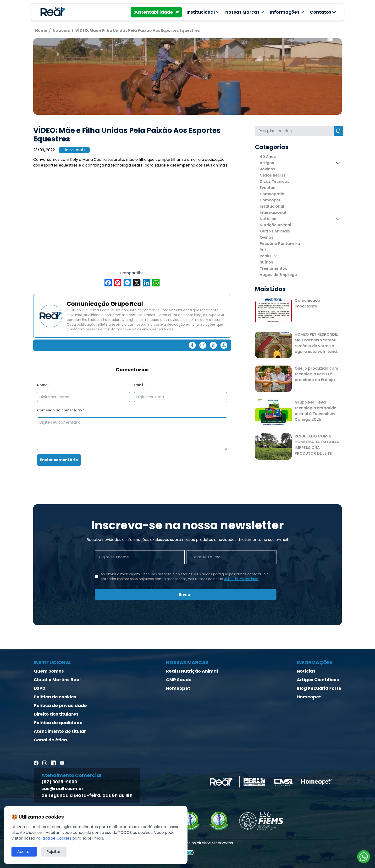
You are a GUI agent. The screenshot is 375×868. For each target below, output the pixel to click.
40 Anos (268, 157)
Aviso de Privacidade (241, 579)
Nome (44, 385)
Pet (263, 250)
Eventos (267, 188)
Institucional (272, 206)
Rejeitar (54, 852)
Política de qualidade (58, 723)
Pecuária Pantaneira (280, 244)
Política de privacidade (60, 705)
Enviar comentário (59, 460)
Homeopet (270, 200)
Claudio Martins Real (57, 680)
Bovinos (267, 169)
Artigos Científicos (318, 680)
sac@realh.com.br (62, 789)
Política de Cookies (53, 838)
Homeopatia (272, 194)
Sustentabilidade (156, 12)
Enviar (186, 595)
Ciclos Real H (74, 150)
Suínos (266, 262)
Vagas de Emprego (278, 275)
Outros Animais (275, 231)
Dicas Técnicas (275, 181)
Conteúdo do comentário (61, 410)
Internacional (273, 213)
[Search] (294, 131)
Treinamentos (273, 268)
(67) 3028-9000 (59, 782)
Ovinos (267, 237)
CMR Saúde (179, 680)
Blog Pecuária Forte (319, 688)
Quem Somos (49, 671)
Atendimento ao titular (60, 731)
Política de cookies (55, 697)
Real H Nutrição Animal (192, 671)
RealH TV (268, 256)
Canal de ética (50, 740)
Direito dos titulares (56, 714)
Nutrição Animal (275, 225)
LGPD (40, 688)
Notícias (268, 219)
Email (140, 385)
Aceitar (24, 852)
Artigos (267, 163)
